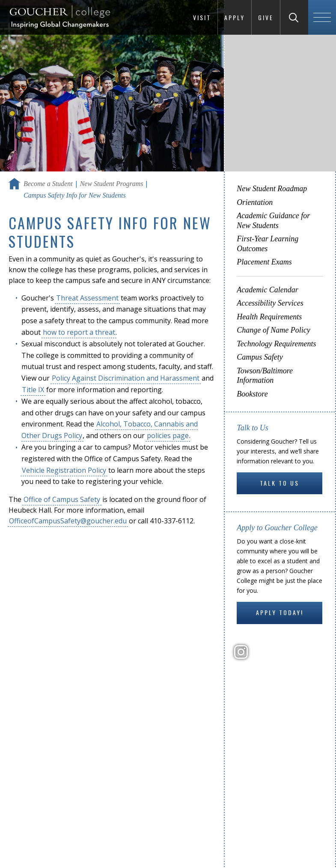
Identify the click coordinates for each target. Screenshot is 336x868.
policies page (168, 436)
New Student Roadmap (272, 189)
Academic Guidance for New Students (273, 221)
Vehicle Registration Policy (64, 470)
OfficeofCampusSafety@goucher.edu (68, 521)
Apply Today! (280, 612)
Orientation (255, 202)
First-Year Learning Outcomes (268, 244)
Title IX (33, 390)
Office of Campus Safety (62, 499)
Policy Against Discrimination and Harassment (126, 378)
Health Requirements (269, 317)
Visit (202, 17)
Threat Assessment (87, 298)
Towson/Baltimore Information (265, 376)
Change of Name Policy (273, 330)
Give (266, 17)
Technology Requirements (276, 344)
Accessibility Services (270, 303)
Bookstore (252, 394)
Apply (235, 17)
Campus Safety (260, 357)
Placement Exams (264, 262)
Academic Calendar (267, 290)
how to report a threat (79, 332)
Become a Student (48, 184)
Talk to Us (280, 483)
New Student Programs (112, 184)
